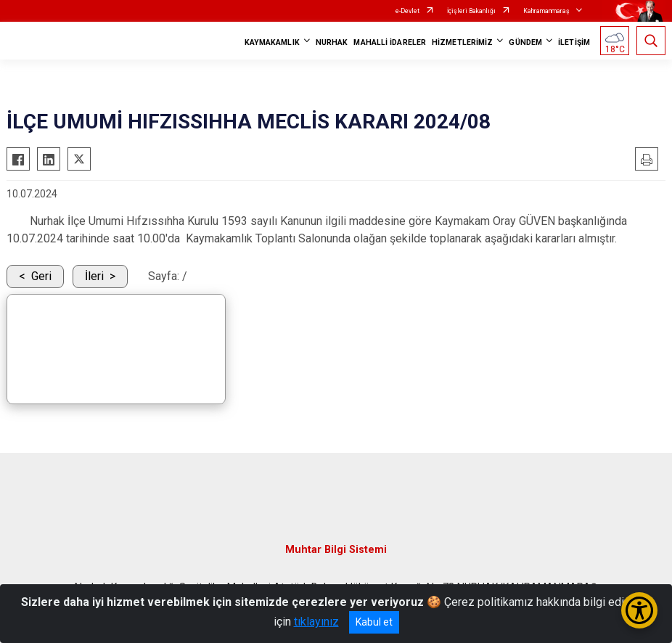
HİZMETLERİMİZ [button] (462, 42)
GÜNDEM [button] (525, 42)
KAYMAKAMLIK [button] (272, 42)
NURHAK (332, 42)
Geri (41, 276)
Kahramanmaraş (546, 11)
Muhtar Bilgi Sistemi (336, 550)
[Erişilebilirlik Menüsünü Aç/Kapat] (639, 610)
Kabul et (374, 622)
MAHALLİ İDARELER (390, 42)
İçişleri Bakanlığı (471, 11)
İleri (94, 276)
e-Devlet (407, 11)
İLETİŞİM (574, 42)
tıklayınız (316, 622)
